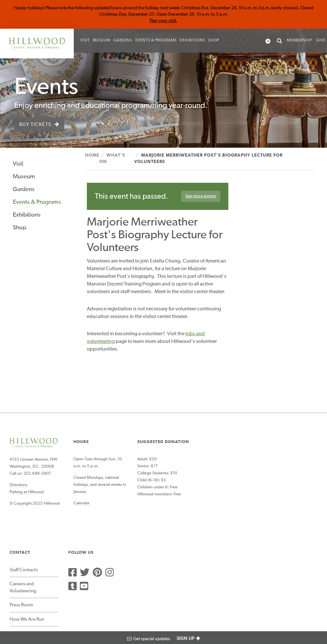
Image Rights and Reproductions (217, 576)
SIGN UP (186, 639)
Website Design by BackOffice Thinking (39, 594)
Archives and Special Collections (221, 555)
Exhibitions (192, 41)
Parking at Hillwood (27, 479)
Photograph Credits (52, 614)
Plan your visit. (163, 21)
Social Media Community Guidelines (224, 513)
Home (92, 155)
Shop (214, 41)
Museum (102, 41)
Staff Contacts (214, 446)
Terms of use (119, 614)
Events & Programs (156, 41)
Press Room (212, 481)
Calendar (81, 490)
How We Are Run (217, 496)
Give (321, 41)
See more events (200, 196)
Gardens (123, 41)
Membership (299, 41)
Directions (18, 472)
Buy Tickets (35, 125)
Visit (85, 41)
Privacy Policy (89, 614)
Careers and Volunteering (213, 464)
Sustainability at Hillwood (216, 534)
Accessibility (16, 614)
